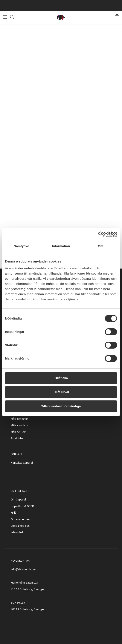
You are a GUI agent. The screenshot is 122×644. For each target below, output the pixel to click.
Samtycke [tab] (22, 246)
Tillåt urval (61, 392)
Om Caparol (18, 500)
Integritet (17, 532)
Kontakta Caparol (22, 463)
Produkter (17, 439)
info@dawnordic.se (23, 569)
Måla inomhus (19, 425)
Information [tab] (61, 246)
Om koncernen (20, 519)
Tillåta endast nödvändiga (61, 406)
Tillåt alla (61, 378)
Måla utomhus (20, 419)
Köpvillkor (17, 506)
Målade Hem (19, 432)
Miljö (14, 513)
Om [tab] (100, 246)
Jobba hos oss (20, 526)
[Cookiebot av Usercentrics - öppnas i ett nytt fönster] (98, 234)
